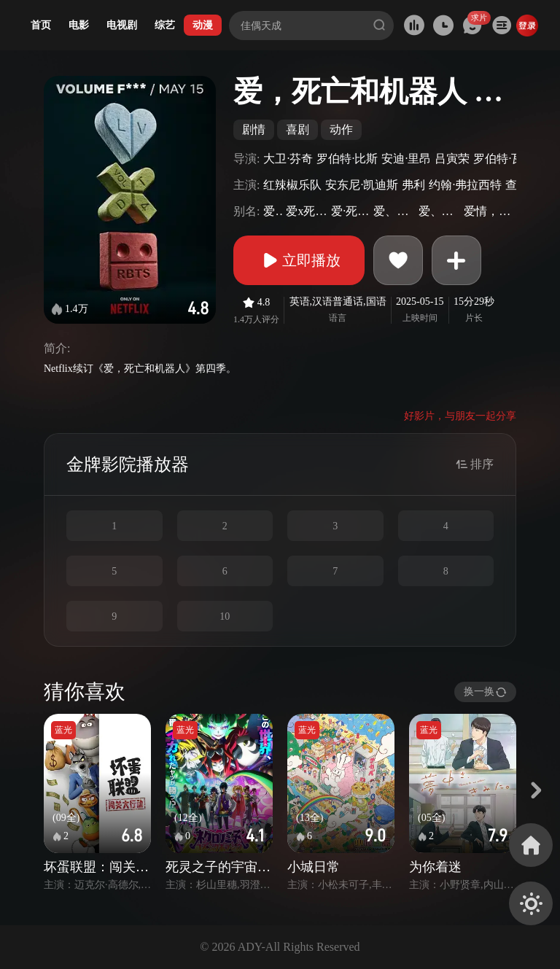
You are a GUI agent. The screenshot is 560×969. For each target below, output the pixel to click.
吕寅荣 (452, 159)
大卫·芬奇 (288, 159)
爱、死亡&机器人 (440, 211)
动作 (341, 129)
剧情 (254, 129)
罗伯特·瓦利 (504, 159)
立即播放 (299, 260)
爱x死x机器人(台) (307, 211)
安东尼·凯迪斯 (362, 185)
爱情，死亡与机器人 (488, 211)
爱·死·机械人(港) (350, 211)
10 (225, 616)
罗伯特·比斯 (347, 159)
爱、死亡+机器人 (394, 211)
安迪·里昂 (406, 159)
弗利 (413, 185)
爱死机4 (273, 211)
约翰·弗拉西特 (465, 185)
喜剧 (297, 129)
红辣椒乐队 (292, 185)
